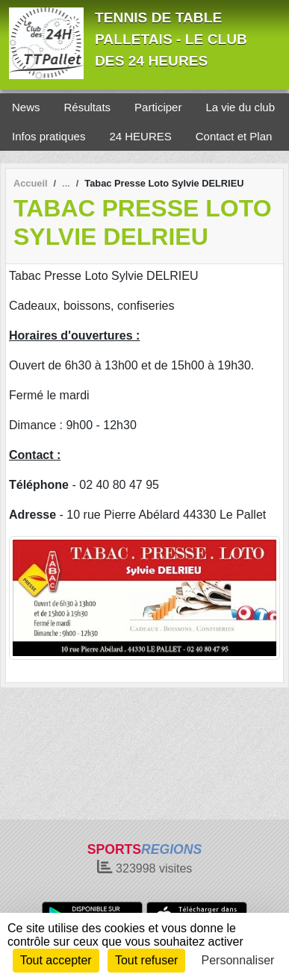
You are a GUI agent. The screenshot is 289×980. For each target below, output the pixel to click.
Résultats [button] (88, 107)
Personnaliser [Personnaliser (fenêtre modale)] (238, 960)
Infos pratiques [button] (49, 136)
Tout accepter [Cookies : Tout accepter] (56, 960)
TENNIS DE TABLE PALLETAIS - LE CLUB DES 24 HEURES (171, 39)
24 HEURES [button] (140, 136)
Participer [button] (158, 107)
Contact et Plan (234, 136)
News (26, 107)
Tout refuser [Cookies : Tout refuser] (146, 960)
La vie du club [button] (240, 107)
